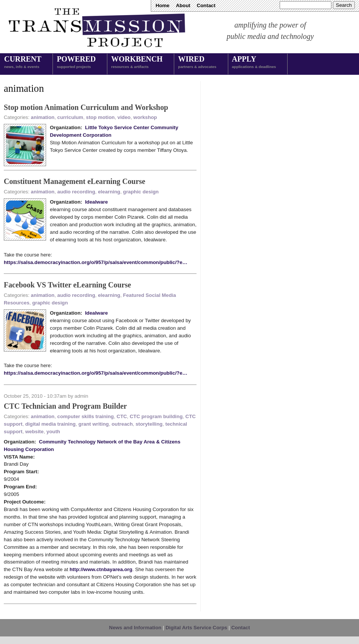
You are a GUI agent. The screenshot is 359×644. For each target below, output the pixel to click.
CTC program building (156, 416)
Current (23, 63)
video (124, 117)
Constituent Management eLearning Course (74, 181)
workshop (145, 117)
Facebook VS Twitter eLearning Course (67, 285)
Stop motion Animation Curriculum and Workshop (86, 107)
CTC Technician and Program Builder (65, 406)
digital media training (50, 424)
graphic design (141, 192)
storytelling (149, 424)
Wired (197, 63)
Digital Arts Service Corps (196, 628)
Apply (254, 63)
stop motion (101, 117)
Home (163, 5)
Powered (76, 63)
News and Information (135, 628)
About (183, 5)
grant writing (94, 424)
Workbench (137, 63)
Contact (206, 5)
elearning (109, 192)
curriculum (70, 117)
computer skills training (86, 416)
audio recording (76, 192)
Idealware (96, 202)
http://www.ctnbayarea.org (101, 569)
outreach (122, 424)
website (35, 432)
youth (53, 432)
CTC (122, 416)
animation (43, 117)
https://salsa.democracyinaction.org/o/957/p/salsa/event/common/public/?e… (96, 262)
